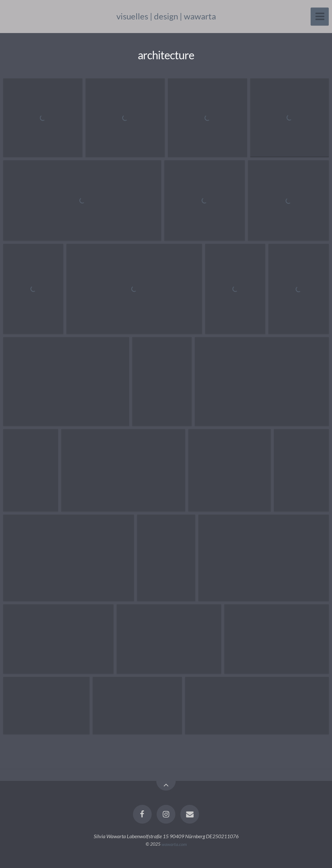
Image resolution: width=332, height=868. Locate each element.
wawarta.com (174, 844)
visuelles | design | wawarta (166, 16)
